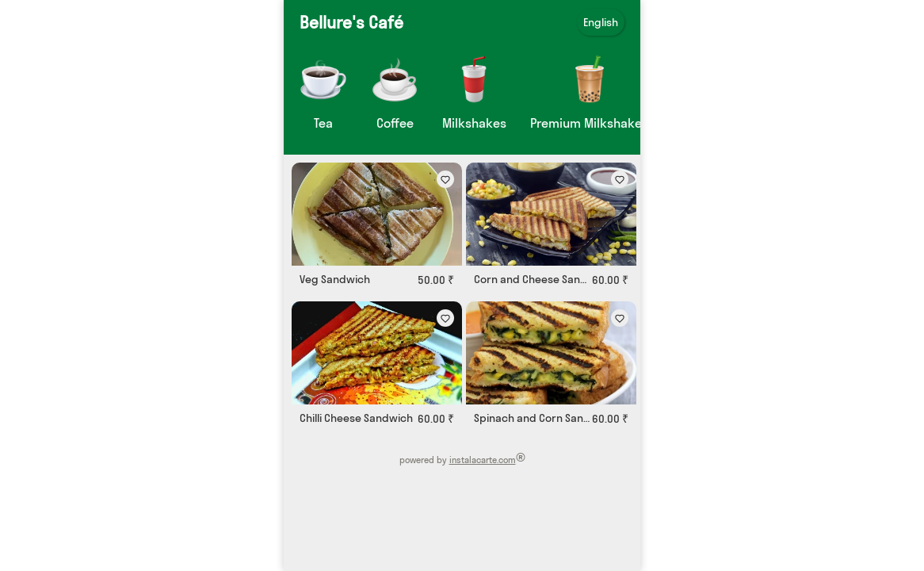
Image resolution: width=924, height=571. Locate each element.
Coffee (395, 123)
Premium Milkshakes (589, 123)
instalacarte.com (483, 460)
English (601, 22)
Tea (323, 123)
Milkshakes (474, 123)
